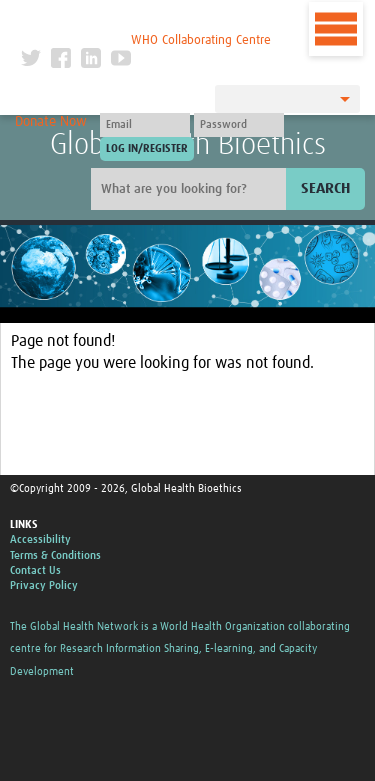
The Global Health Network (146, 19)
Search (325, 188)
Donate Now (51, 122)
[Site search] (191, 189)
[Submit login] (147, 149)
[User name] (145, 125)
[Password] (239, 125)
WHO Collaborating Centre (201, 40)
